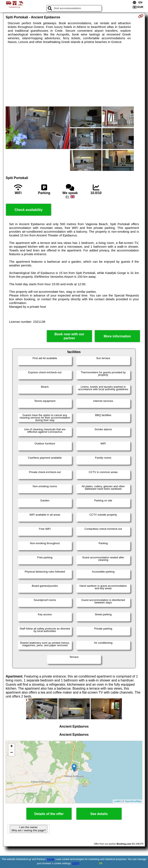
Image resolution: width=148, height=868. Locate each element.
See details (99, 814)
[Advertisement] (74, 75)
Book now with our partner (69, 336)
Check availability (29, 210)
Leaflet (117, 801)
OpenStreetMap (133, 801)
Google (51, 859)
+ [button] (12, 747)
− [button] (12, 753)
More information (117, 336)
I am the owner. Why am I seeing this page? (29, 829)
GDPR (76, 863)
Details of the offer (49, 814)
